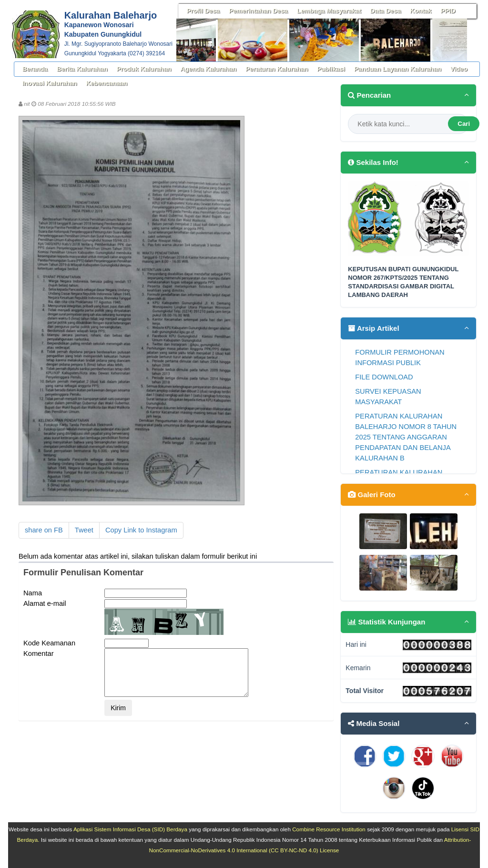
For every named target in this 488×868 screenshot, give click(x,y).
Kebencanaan (107, 83)
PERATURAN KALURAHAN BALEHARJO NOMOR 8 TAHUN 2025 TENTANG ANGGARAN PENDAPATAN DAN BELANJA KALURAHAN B (406, 437)
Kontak (421, 11)
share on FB (44, 530)
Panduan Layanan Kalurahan (398, 69)
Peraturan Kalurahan (277, 69)
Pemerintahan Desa (258, 11)
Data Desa (386, 11)
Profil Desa (203, 11)
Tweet (84, 530)
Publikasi (331, 69)
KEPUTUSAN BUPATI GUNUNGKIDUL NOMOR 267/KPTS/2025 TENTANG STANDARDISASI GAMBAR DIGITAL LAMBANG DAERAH (403, 282)
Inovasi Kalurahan (50, 83)
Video (459, 69)
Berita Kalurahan (82, 69)
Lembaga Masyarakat (329, 11)
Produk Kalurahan (144, 69)
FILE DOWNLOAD (384, 377)
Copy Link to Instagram (141, 530)
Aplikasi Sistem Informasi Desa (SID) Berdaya (130, 829)
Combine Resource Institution (329, 829)
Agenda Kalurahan (208, 69)
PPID (448, 11)
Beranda (35, 69)
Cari (464, 124)
